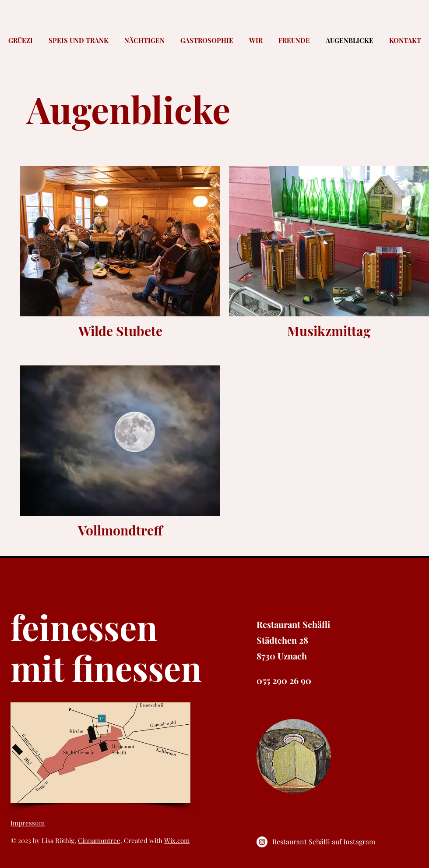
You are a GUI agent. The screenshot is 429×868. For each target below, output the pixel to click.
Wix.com (177, 840)
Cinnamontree (99, 840)
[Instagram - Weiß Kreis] (262, 842)
